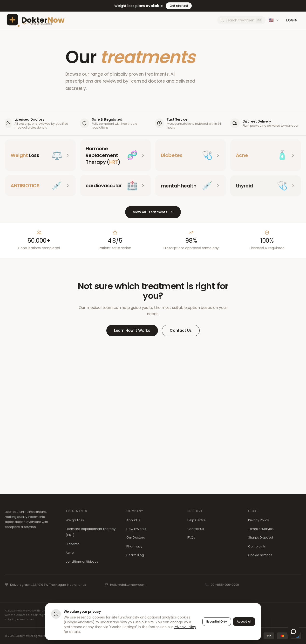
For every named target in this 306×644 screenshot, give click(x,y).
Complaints (257, 546)
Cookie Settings (260, 555)
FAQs (191, 537)
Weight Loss (75, 520)
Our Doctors (136, 537)
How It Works (136, 529)
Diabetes (73, 544)
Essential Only (217, 621)
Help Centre (197, 520)
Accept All (244, 621)
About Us (133, 520)
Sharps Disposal (261, 537)
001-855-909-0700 (225, 585)
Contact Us (181, 330)
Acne (70, 553)
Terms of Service (261, 529)
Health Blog (135, 555)
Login (292, 20)
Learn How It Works (132, 330)
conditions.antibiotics (82, 562)
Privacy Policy (258, 520)
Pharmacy (134, 546)
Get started (179, 6)
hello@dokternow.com (128, 585)
